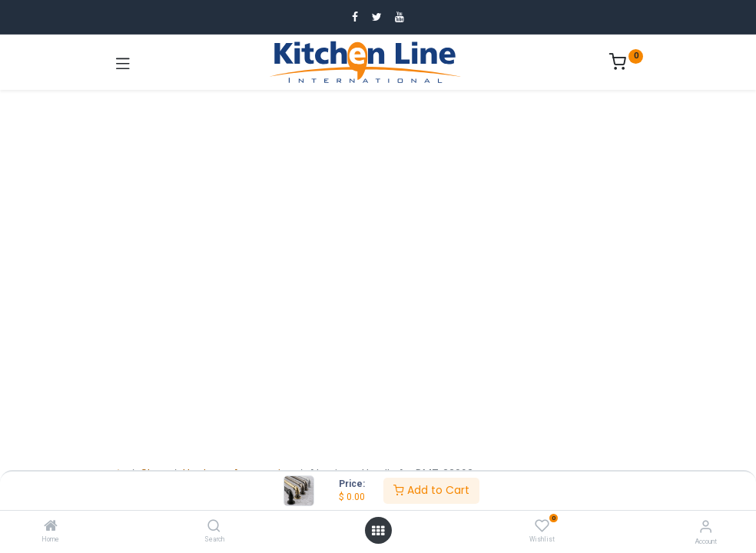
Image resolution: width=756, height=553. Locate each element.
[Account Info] (706, 527)
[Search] (214, 527)
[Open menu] (378, 531)
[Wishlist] (542, 526)
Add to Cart (431, 490)
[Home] (51, 527)
